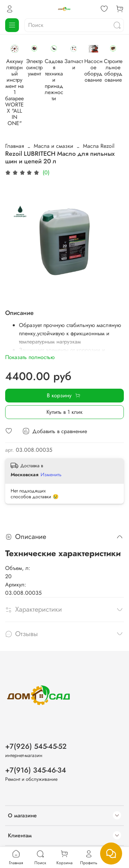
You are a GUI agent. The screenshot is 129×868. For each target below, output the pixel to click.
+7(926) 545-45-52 (36, 717)
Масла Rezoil (99, 114)
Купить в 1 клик (64, 380)
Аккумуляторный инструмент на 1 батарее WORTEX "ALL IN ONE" (28, 81)
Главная (15, 114)
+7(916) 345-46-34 (36, 741)
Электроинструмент (75, 75)
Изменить (51, 442)
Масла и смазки (53, 114)
